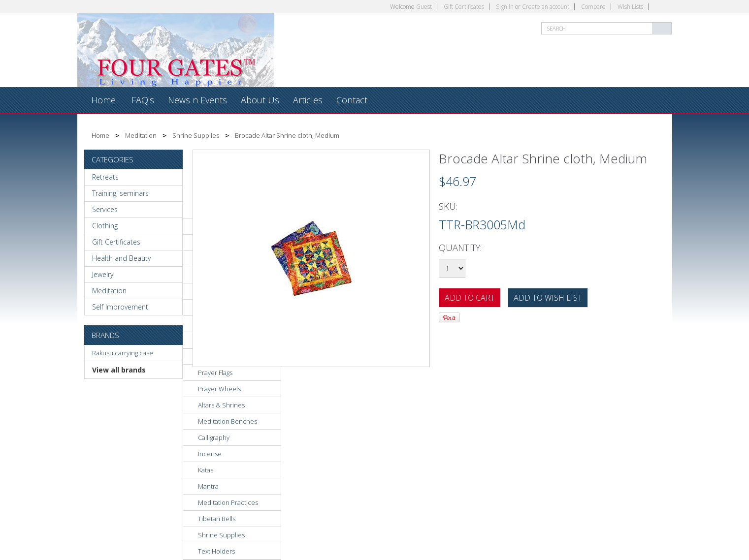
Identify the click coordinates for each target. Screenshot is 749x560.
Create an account (546, 7)
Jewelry (103, 274)
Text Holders (216, 551)
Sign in (505, 7)
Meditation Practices (228, 502)
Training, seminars (120, 193)
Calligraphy (214, 437)
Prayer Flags (215, 373)
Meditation (141, 135)
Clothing (105, 226)
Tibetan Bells (217, 519)
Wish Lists (630, 7)
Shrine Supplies (196, 135)
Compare (593, 7)
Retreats (105, 177)
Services (105, 209)
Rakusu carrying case (123, 353)
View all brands (119, 370)
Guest (424, 7)
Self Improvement (120, 307)
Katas (206, 470)
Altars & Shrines (221, 405)
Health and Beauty (121, 258)
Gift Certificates (464, 7)
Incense (210, 454)
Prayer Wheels (219, 389)
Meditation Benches (228, 421)
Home (100, 135)
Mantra (208, 486)
